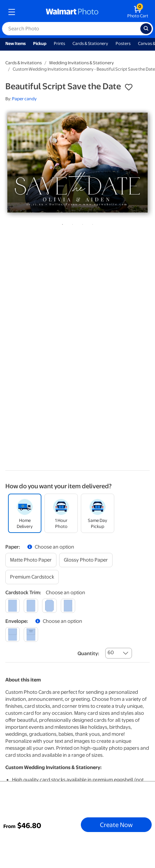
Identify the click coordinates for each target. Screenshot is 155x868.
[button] (129, 87)
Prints (59, 43)
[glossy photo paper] (86, 560)
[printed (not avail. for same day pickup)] (31, 634)
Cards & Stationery (90, 43)
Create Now (116, 825)
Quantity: (88, 653)
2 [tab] (71, 223)
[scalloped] (68, 606)
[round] (31, 606)
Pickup (40, 43)
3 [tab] (81, 223)
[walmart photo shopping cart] (138, 12)
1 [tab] (61, 223)
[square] (13, 606)
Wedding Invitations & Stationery (82, 63)
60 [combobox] (111, 652)
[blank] (13, 634)
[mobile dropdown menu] (12, 12)
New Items (16, 43)
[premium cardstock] (32, 577)
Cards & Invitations (24, 63)
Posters (123, 43)
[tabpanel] (77, 163)
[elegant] (49, 606)
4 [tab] (91, 223)
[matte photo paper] (31, 560)
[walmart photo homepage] (72, 12)
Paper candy (24, 99)
